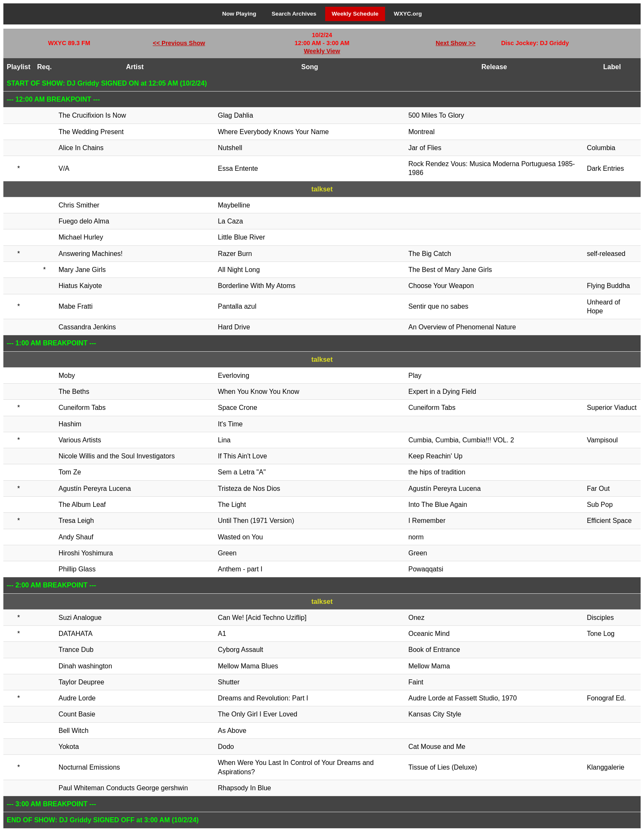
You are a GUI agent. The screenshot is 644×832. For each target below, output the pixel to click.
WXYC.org (408, 14)
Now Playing (239, 14)
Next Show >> (455, 43)
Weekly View (322, 51)
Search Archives (294, 14)
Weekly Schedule (355, 14)
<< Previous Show (179, 43)
